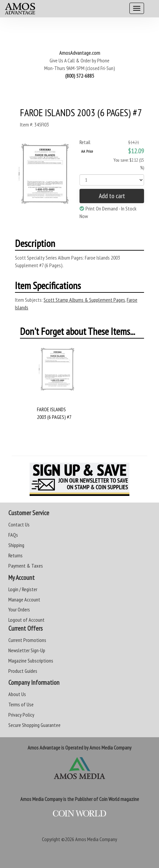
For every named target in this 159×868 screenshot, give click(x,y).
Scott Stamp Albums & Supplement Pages (84, 300)
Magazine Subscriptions (31, 661)
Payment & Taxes (26, 566)
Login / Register (23, 589)
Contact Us (19, 524)
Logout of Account (26, 620)
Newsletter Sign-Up (27, 650)
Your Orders (19, 609)
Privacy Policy (21, 715)
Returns (15, 555)
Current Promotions (27, 640)
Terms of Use (21, 704)
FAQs (13, 535)
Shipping (16, 545)
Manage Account (24, 599)
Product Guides (23, 671)
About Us (17, 694)
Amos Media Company (96, 839)
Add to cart (112, 196)
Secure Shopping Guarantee (34, 725)
